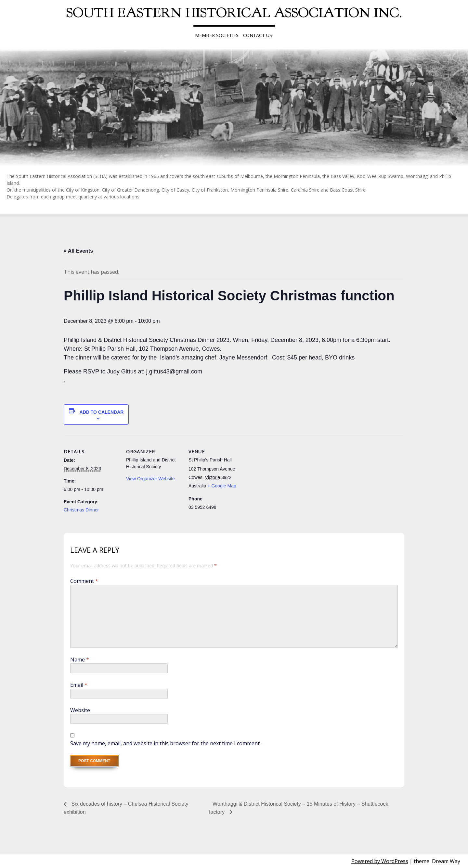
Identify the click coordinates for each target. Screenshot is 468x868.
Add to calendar (102, 412)
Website (80, 710)
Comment (84, 581)
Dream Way (446, 861)
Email (79, 685)
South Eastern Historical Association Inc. (234, 13)
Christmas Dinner (81, 510)
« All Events (78, 251)
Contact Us (258, 35)
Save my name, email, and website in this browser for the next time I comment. (165, 743)
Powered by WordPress (380, 861)
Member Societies (217, 35)
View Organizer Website (150, 479)
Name (80, 660)
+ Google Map (222, 486)
